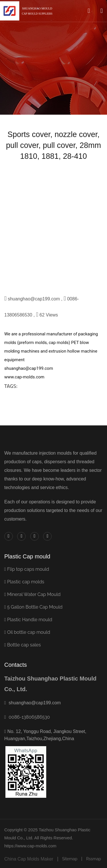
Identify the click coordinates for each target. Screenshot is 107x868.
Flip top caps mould (27, 569)
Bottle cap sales (23, 645)
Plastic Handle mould (28, 620)
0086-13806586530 (29, 717)
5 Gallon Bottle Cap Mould (33, 607)
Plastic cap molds (24, 582)
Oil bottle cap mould (27, 632)
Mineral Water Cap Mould (32, 594)
